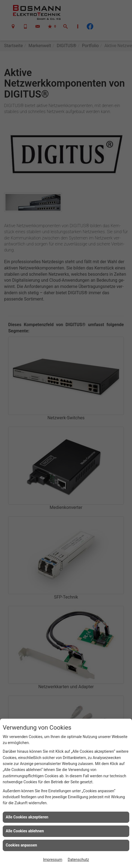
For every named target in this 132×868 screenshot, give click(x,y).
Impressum (53, 860)
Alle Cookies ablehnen (25, 831)
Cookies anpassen (21, 845)
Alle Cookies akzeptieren (27, 817)
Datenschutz (78, 860)
